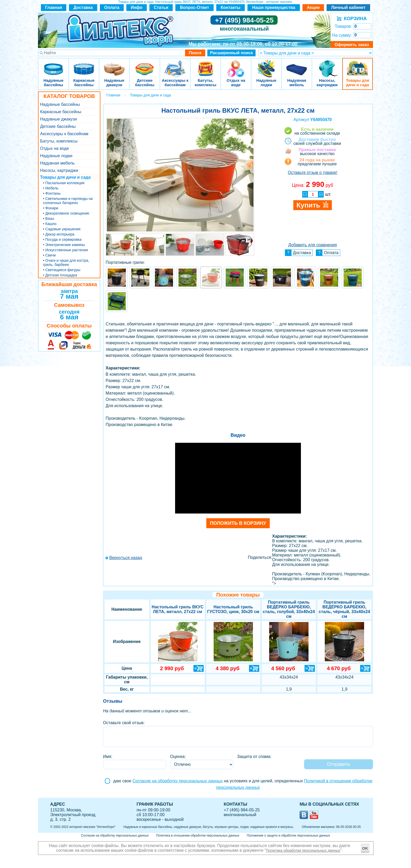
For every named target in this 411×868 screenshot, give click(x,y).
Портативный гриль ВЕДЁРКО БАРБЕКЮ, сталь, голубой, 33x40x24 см (289, 609)
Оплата (112, 7)
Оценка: (178, 757)
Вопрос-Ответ (195, 7)
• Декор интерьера (59, 234)
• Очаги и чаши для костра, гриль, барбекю (66, 263)
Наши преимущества (274, 7)
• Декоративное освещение (66, 213)
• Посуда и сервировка (62, 239)
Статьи (161, 7)
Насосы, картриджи (327, 65)
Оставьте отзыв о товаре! (313, 173)
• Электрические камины (64, 245)
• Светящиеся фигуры (62, 270)
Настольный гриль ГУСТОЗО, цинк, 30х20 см (233, 609)
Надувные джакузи (114, 65)
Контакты (231, 7)
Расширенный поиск (231, 53)
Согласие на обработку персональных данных (177, 781)
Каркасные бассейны (84, 65)
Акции (313, 7)
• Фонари (51, 208)
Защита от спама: (254, 757)
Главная (54, 7)
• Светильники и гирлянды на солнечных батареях (68, 201)
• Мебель (51, 188)
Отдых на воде (236, 65)
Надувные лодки (266, 65)
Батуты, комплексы (206, 65)
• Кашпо (50, 224)
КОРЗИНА (354, 19)
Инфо (137, 7)
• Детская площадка (60, 275)
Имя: (108, 757)
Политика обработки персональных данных (303, 850)
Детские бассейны (145, 65)
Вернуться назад (126, 558)
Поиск (195, 53)
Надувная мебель (297, 65)
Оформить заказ (352, 45)
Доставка (83, 7)
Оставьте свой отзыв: (124, 723)
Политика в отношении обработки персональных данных (198, 836)
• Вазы (48, 219)
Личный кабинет (348, 7)
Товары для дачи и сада (358, 65)
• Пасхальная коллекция (64, 183)
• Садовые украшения (62, 229)
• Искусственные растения (65, 250)
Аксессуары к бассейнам (175, 65)
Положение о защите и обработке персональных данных (288, 836)
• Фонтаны (52, 193)
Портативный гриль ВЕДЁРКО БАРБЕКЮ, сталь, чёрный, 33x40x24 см (344, 609)
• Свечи (49, 255)
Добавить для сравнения (313, 245)
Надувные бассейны (53, 65)
